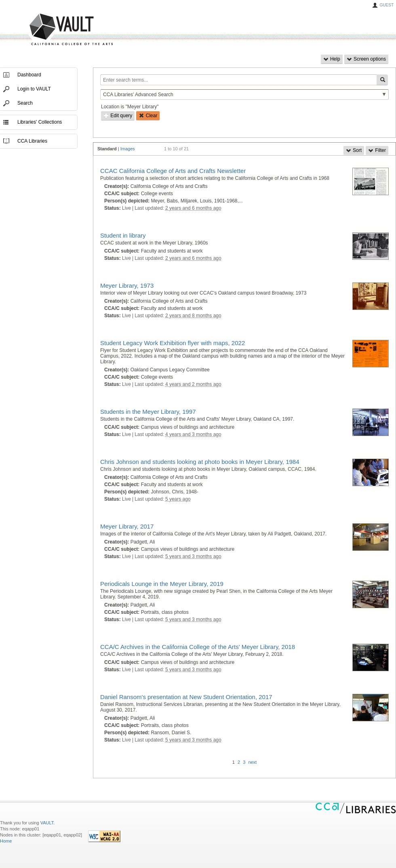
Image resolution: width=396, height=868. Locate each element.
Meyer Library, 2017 (127, 526)
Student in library (123, 235)
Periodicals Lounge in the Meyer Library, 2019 (162, 584)
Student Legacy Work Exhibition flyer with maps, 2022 (173, 343)
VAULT (40, 30)
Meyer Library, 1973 (127, 285)
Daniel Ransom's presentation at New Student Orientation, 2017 (186, 697)
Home (6, 841)
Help (332, 59)
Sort (354, 150)
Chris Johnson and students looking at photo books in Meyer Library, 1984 (200, 462)
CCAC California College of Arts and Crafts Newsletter (173, 171)
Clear (148, 116)
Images (128, 149)
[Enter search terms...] (238, 80)
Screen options (366, 59)
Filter (377, 150)
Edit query (118, 116)
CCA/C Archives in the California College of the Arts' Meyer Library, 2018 (198, 647)
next (252, 762)
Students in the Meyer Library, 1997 (148, 412)
